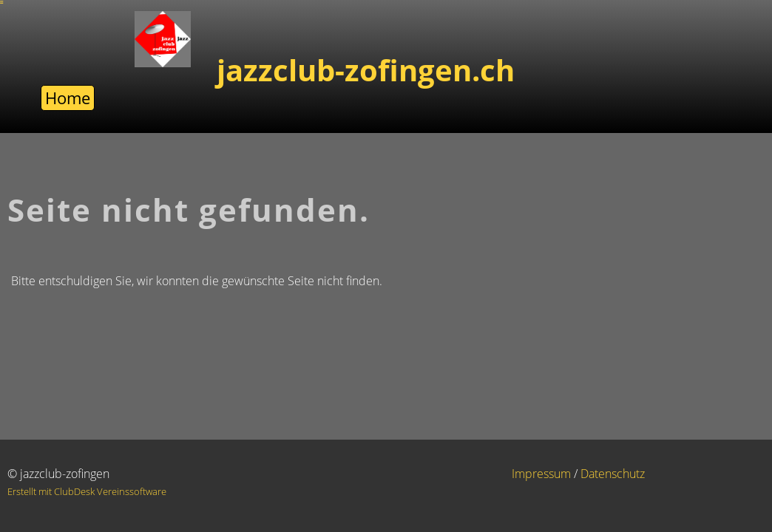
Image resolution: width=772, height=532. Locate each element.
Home (68, 98)
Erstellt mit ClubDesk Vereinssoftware (87, 491)
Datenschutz (613, 474)
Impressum (541, 474)
